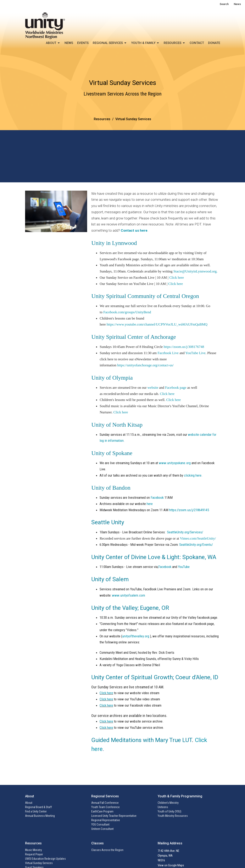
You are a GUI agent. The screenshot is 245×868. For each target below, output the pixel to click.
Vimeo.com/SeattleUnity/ (198, 538)
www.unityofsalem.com (129, 595)
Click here (177, 278)
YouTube (184, 567)
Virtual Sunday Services (39, 863)
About (53, 43)
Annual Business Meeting (40, 816)
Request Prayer (34, 854)
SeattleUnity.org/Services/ (185, 532)
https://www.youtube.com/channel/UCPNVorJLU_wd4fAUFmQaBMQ (157, 324)
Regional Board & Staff (38, 807)
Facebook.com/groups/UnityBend (127, 312)
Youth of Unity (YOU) (169, 811)
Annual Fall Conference (105, 803)
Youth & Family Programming (180, 796)
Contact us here (134, 230)
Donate (214, 43)
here (150, 504)
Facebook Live (168, 353)
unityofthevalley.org (136, 636)
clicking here (193, 475)
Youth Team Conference (105, 807)
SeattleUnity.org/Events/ (196, 545)
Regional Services (110, 43)
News (237, 4)
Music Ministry (34, 850)
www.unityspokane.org (175, 463)
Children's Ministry (168, 803)
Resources (175, 43)
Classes (98, 843)
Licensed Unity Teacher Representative (114, 816)
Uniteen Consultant (102, 829)
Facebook (157, 498)
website (153, 388)
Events (83, 43)
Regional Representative (106, 820)
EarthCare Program (102, 811)
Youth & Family (145, 43)
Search (224, 4)
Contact (197, 43)
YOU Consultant (100, 824)
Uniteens (163, 807)
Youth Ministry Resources (173, 816)
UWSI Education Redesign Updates (45, 859)
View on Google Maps (171, 865)
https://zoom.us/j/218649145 (189, 510)
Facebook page (176, 388)
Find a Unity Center (36, 811)
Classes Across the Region (107, 850)
